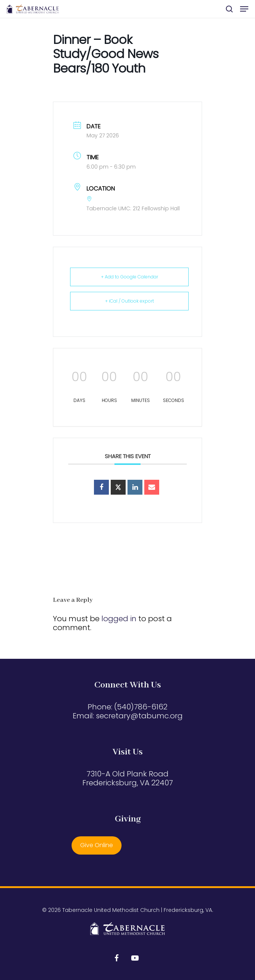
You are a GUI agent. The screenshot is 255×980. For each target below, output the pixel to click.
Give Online (97, 845)
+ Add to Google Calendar (130, 277)
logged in (119, 619)
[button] (244, 9)
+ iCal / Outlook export (130, 301)
